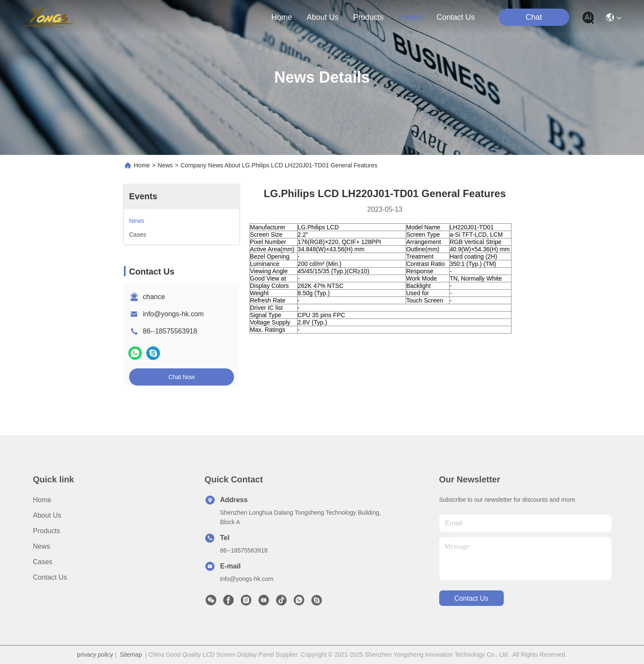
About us (47, 515)
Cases (43, 562)
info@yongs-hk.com (173, 314)
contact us (456, 17)
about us (323, 17)
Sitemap (131, 655)
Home (282, 17)
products (368, 17)
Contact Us (50, 577)
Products (47, 531)
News (165, 165)
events (410, 17)
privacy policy (95, 655)
